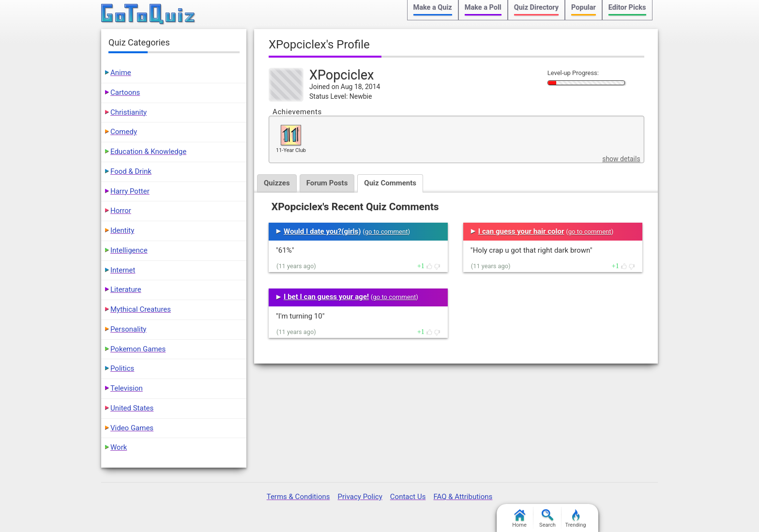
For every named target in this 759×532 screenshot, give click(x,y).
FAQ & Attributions (463, 497)
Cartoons (125, 92)
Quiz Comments (390, 183)
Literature (126, 289)
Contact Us (408, 497)
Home (519, 519)
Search (547, 519)
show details (621, 159)
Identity (122, 230)
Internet (123, 270)
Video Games (132, 428)
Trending (576, 519)
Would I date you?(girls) (322, 231)
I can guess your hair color (521, 231)
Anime (121, 73)
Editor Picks (627, 8)
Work (119, 447)
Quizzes (277, 183)
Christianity (129, 112)
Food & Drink (131, 171)
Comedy (124, 132)
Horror (121, 211)
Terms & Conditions (298, 497)
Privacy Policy (360, 497)
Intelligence (129, 250)
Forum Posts (327, 183)
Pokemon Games (138, 349)
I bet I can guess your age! (326, 297)
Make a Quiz (433, 8)
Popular (584, 8)
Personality (128, 329)
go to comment (387, 232)
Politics (122, 368)
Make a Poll (483, 8)
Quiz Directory (536, 8)
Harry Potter (130, 191)
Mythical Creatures (141, 309)
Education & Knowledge (148, 152)
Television (127, 388)
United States (132, 408)
